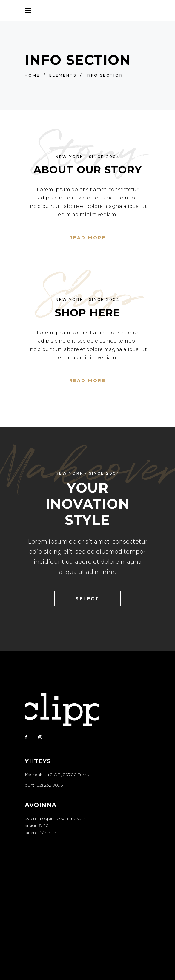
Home (32, 75)
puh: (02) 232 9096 (44, 785)
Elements (63, 75)
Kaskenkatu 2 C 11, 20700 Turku (57, 775)
